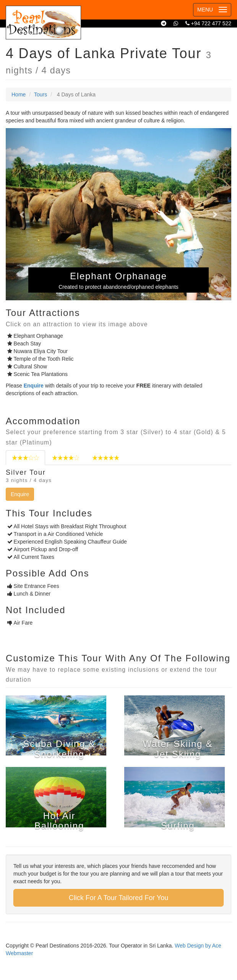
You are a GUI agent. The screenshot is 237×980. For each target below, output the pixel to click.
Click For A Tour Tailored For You (118, 898)
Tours (41, 94)
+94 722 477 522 (208, 23)
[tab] (25, 458)
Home (19, 94)
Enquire (20, 494)
